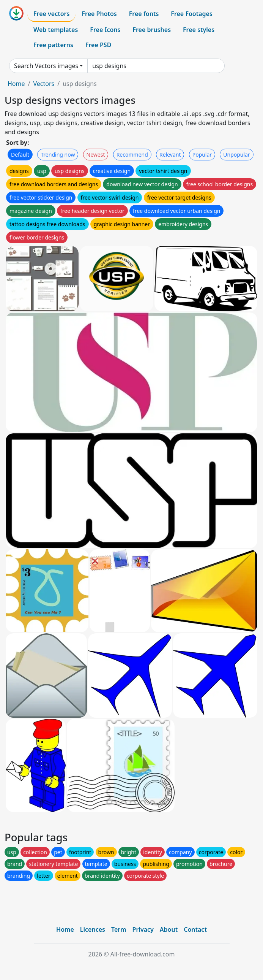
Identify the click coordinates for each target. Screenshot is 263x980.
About (169, 929)
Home (16, 84)
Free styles (199, 30)
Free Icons (105, 30)
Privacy (143, 929)
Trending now (58, 155)
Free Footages (192, 14)
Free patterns (53, 45)
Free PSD (98, 45)
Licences (93, 929)
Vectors (44, 84)
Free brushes (152, 30)
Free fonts (144, 14)
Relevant (170, 155)
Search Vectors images (46, 66)
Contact (195, 929)
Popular (202, 155)
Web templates (56, 30)
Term (119, 929)
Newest (96, 155)
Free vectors (51, 14)
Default (20, 155)
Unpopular (236, 155)
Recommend (132, 155)
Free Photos (99, 14)
